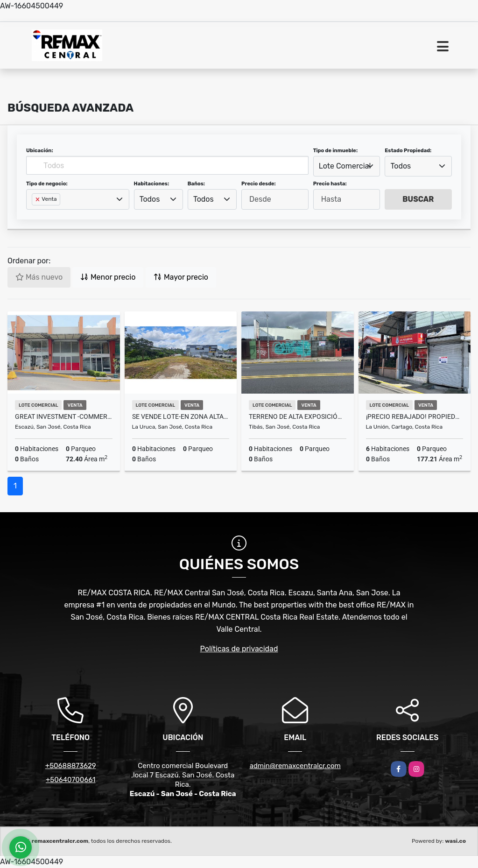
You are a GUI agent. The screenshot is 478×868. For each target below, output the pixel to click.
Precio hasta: (330, 184)
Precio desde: (259, 184)
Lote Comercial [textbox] (345, 166)
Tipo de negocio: (47, 184)
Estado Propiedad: (408, 151)
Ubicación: (40, 151)
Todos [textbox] (401, 166)
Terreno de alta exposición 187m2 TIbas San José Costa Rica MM (298, 416)
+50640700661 (71, 780)
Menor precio (108, 277)
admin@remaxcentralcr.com (295, 766)
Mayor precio (181, 277)
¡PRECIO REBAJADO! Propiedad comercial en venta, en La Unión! (415, 416)
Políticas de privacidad (239, 649)
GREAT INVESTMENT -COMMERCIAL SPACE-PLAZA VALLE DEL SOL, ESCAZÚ (64, 416)
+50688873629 (71, 766)
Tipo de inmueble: (335, 151)
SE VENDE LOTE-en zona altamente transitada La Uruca (181, 416)
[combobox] (347, 166)
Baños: (196, 184)
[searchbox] (35, 214)
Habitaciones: (152, 184)
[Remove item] (38, 199)
